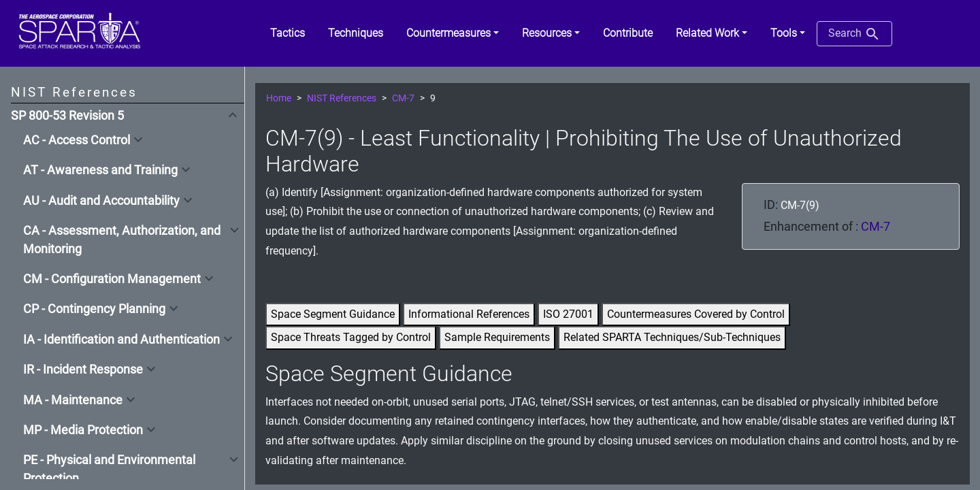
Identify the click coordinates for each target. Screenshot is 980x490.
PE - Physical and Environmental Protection (109, 469)
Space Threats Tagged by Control (351, 337)
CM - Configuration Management (112, 279)
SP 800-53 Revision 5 (67, 116)
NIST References (342, 98)
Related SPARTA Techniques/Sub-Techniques (672, 337)
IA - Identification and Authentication (121, 340)
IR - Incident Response (83, 370)
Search (854, 34)
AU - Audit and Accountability (101, 201)
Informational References (469, 314)
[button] (453, 33)
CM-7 (403, 98)
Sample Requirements (497, 337)
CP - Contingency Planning (94, 309)
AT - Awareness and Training (100, 170)
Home (279, 98)
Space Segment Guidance (333, 314)
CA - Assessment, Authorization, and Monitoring (122, 240)
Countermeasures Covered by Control (696, 314)
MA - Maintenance (73, 400)
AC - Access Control (77, 140)
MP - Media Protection (83, 430)
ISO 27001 (568, 314)
